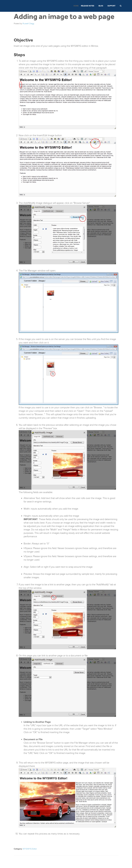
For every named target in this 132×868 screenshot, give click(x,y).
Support (111, 6)
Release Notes (88, 6)
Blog (101, 6)
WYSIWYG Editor (30, 849)
